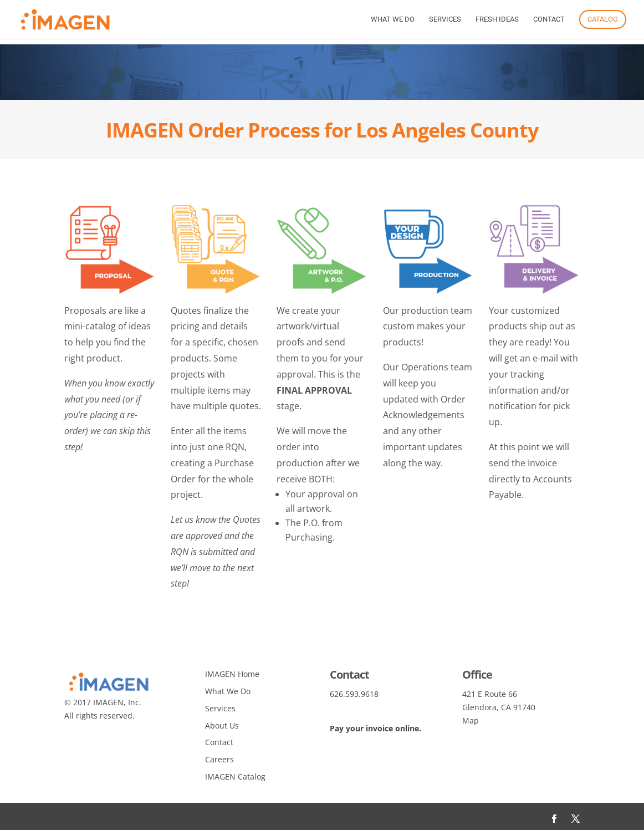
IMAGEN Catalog (235, 776)
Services (445, 19)
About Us (222, 725)
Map (471, 720)
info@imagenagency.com (376, 707)
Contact (549, 19)
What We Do (393, 19)
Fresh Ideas (497, 19)
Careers (219, 759)
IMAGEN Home (232, 674)
